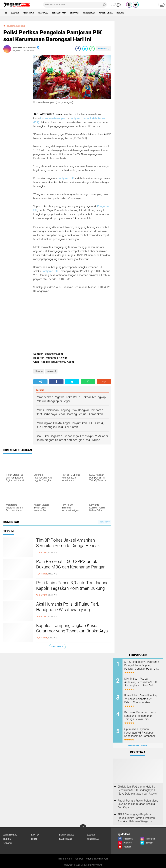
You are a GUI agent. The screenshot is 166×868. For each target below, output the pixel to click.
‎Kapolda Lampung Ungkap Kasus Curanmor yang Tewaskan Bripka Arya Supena (72, 631)
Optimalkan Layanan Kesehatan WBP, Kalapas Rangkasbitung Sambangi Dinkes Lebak (140, 733)
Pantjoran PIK (65, 178)
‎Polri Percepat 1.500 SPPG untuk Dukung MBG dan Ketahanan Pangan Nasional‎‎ (71, 567)
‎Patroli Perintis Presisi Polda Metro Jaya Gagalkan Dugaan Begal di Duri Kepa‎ (138, 804)
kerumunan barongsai (54, 118)
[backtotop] (83, 828)
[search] (75, 5)
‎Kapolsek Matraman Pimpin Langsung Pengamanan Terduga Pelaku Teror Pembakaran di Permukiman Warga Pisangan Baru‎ (141, 716)
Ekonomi (75, 13)
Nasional (43, 13)
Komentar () (104, 49)
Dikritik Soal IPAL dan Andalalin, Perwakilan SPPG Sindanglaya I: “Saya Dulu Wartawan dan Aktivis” (141, 682)
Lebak (34, 839)
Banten (35, 835)
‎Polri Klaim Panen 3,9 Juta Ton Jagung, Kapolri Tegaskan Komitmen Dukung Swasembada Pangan (73, 588)
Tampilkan (105, 522)
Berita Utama (59, 13)
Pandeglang (66, 839)
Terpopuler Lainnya (138, 745)
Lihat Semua (57, 647)
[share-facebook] (78, 49)
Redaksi (79, 859)
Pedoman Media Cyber (96, 859)
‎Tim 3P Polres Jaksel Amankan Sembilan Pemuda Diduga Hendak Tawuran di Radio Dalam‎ (68, 546)
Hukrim (120, 13)
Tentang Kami (65, 859)
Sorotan (8, 843)
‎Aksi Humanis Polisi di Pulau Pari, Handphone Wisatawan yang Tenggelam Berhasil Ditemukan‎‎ (67, 610)
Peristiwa (28, 13)
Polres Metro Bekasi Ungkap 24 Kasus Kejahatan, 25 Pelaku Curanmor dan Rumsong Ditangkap (141, 699)
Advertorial (106, 13)
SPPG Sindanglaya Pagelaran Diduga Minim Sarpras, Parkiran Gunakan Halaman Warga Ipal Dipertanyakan (142, 665)
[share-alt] (40, 382)
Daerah (15, 13)
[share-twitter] (85, 49)
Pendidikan (89, 13)
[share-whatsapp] (92, 49)
